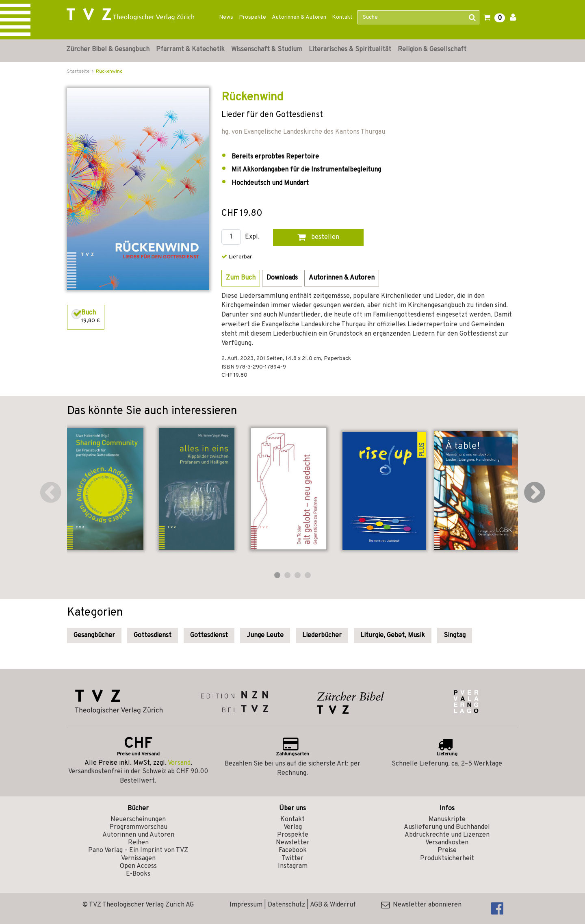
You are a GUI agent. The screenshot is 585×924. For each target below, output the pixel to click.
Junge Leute (265, 636)
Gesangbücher (94, 636)
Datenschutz (286, 905)
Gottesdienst (153, 636)
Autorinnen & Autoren (299, 17)
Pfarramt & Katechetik (190, 50)
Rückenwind (109, 72)
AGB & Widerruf (333, 905)
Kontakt (342, 17)
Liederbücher (322, 636)
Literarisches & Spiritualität (350, 50)
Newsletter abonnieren (421, 905)
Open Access (138, 866)
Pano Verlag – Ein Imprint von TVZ (138, 850)
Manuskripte (447, 820)
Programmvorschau (138, 827)
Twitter (292, 859)
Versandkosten (447, 843)
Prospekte (252, 17)
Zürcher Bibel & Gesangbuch (108, 50)
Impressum (246, 905)
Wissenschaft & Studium (267, 50)
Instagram (293, 866)
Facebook (293, 850)
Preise (447, 850)
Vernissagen (138, 859)
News (226, 17)
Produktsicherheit (447, 859)
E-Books (138, 874)
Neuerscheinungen (138, 820)
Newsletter (293, 843)
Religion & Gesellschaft (432, 50)
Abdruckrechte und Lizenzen (447, 835)
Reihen (138, 843)
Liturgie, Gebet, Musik (393, 636)
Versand (179, 763)
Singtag (455, 636)
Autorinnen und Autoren (138, 835)
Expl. (252, 237)
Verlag (293, 827)
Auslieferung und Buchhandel (447, 827)
